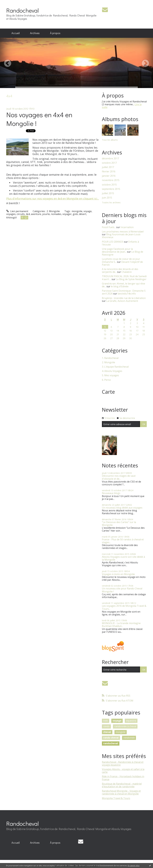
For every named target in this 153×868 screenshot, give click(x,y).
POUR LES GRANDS (113, 242)
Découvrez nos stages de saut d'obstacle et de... (119, 477)
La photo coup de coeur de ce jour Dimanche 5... (121, 260)
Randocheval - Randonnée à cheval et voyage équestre (123, 763)
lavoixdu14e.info (127, 294)
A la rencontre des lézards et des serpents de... (120, 270)
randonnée (129, 738)
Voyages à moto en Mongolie (118, 574)
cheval (107, 732)
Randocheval (22, 10)
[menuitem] (16, 33)
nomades (56, 214)
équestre (131, 721)
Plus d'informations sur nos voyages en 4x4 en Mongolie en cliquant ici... (53, 199)
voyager (67, 214)
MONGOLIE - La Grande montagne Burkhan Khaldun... (121, 625)
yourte (46, 214)
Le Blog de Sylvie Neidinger (131, 279)
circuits (21, 214)
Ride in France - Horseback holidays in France (123, 778)
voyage (88, 211)
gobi (75, 214)
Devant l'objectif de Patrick (122, 263)
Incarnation (127, 227)
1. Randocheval (110, 358)
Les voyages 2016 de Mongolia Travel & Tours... (124, 607)
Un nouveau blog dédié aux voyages (122, 508)
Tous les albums (110, 140)
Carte (108, 392)
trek (106, 721)
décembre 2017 (110, 159)
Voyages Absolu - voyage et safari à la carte (123, 771)
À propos (55, 33)
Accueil (16, 33)
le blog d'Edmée (120, 286)
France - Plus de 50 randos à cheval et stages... (123, 541)
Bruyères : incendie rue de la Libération (124, 298)
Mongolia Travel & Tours (116, 798)
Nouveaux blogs (111, 493)
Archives (35, 33)
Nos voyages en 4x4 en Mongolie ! (39, 119)
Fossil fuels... (109, 227)
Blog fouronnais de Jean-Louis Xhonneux (121, 236)
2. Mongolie (53, 211)
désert (83, 214)
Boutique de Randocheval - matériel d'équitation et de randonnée (122, 785)
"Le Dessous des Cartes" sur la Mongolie (119, 524)
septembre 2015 (111, 189)
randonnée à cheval (125, 726)
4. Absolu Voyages (112, 371)
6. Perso (106, 380)
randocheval (111, 743)
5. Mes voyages (110, 375)
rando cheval (111, 738)
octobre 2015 (109, 185)
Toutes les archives (111, 203)
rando (106, 726)
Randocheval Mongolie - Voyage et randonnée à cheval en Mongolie (121, 792)
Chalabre (127, 272)
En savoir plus (134, 866)
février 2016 (109, 172)
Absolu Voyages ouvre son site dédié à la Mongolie (123, 558)
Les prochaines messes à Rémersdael (123, 232)
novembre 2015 (111, 180)
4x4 (28, 214)
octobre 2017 (109, 163)
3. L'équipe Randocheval (115, 367)
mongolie (77, 211)
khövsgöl (11, 217)
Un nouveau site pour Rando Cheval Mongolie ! (122, 590)
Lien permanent (17, 211)
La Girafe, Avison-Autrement (122, 301)
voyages (11, 214)
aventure (36, 214)
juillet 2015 (108, 193)
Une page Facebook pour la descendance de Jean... (117, 250)
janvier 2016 (109, 176)
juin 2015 (107, 198)
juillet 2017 (108, 167)
